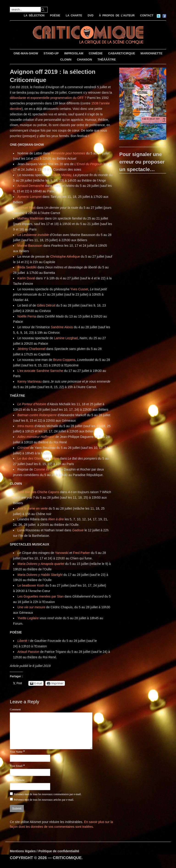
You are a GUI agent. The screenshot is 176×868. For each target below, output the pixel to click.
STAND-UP (51, 53)
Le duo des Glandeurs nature (38, 458)
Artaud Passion (28, 652)
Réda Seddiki (27, 267)
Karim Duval (26, 278)
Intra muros (26, 426)
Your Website (17, 780)
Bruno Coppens (64, 360)
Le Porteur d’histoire (32, 404)
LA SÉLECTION (34, 16)
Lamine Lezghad (66, 338)
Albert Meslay (62, 175)
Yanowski (62, 553)
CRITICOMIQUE (67, 858)
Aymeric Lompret (30, 197)
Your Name (16, 752)
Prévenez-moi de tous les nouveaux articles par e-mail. (44, 800)
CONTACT (147, 16)
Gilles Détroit (47, 305)
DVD (90, 16)
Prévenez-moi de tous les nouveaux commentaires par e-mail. (48, 794)
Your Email (16, 766)
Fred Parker (81, 553)
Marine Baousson (30, 246)
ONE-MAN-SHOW (26, 53)
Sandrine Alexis (62, 327)
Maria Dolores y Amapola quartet (41, 564)
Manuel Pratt (26, 208)
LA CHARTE (74, 16)
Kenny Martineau (30, 381)
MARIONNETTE (151, 53)
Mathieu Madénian (31, 218)
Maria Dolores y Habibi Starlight (40, 575)
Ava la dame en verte (33, 508)
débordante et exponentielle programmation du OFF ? (48, 98)
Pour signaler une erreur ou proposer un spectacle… (142, 162)
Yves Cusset (79, 289)
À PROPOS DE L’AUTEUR (117, 16)
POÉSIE (55, 16)
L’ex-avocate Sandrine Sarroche (40, 371)
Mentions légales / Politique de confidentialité (45, 851)
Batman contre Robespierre (37, 415)
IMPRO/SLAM (74, 53)
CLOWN (66, 60)
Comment (15, 709)
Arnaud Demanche (31, 186)
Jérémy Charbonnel (31, 349)
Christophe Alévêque (65, 257)
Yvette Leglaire (28, 618)
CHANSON (85, 60)
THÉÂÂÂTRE (107, 60)
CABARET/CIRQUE (122, 53)
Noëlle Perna (27, 316)
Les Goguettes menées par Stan (41, 596)
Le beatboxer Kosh (31, 585)
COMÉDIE (96, 53)
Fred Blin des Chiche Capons (38, 492)
